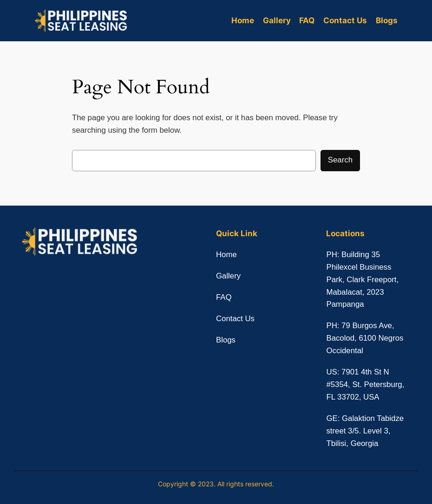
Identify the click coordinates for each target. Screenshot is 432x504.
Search (340, 160)
